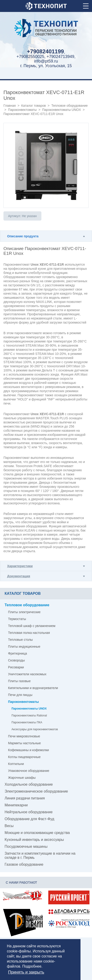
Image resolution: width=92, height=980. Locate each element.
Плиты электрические (24, 612)
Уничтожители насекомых (27, 674)
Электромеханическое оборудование (36, 791)
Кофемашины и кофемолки (29, 750)
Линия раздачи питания (25, 798)
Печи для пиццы (20, 695)
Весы (9, 826)
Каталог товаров (33, 106)
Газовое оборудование (24, 864)
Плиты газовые (19, 681)
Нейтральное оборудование (29, 812)
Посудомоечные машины (26, 846)
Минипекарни (16, 805)
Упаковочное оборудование (29, 771)
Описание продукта (23, 236)
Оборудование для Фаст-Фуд (29, 819)
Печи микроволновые (24, 736)
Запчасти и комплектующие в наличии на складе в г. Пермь (40, 855)
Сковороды (16, 660)
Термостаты (17, 619)
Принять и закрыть (26, 972)
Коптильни (16, 764)
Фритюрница (17, 653)
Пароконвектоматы (22, 110)
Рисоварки (16, 667)
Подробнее (32, 966)
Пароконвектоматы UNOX (62, 110)
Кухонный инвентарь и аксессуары (34, 840)
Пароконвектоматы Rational (29, 716)
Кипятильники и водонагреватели (33, 688)
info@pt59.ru (46, 61)
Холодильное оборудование (29, 784)
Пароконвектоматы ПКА (27, 722)
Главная (10, 106)
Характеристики (20, 566)
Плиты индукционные (24, 647)
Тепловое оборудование (69, 106)
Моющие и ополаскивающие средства (37, 833)
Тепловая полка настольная (29, 633)
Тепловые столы (20, 640)
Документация (19, 576)
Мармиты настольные (24, 743)
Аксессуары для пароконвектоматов (35, 729)
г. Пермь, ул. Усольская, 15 (46, 66)
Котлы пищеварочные (24, 757)
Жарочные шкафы (22, 778)
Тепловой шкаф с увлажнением (32, 626)
